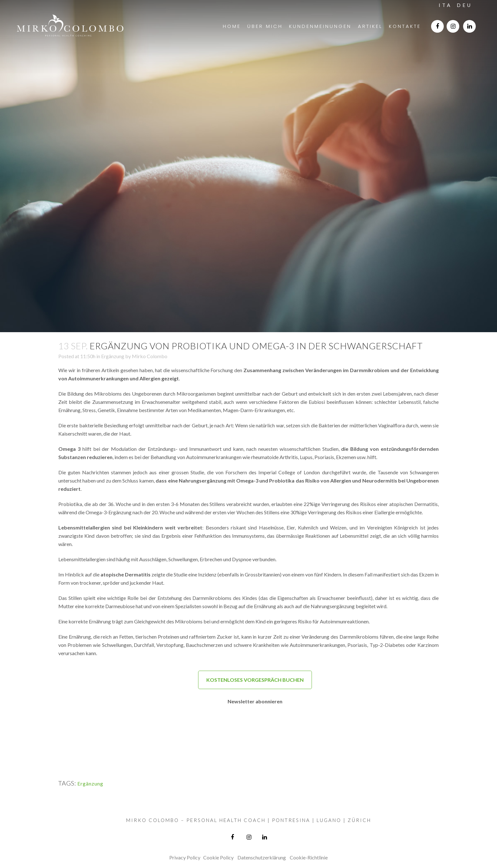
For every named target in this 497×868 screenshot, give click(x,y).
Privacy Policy (185, 857)
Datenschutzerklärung (262, 857)
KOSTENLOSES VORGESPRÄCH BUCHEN (255, 680)
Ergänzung (113, 356)
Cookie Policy (218, 857)
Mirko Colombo (150, 356)
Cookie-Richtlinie (309, 857)
